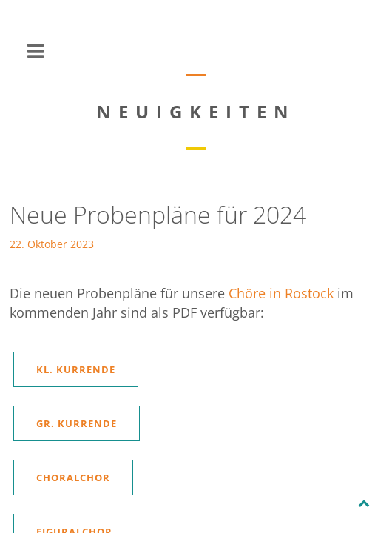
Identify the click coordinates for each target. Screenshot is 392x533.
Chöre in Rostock (281, 293)
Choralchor (73, 477)
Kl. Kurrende (76, 369)
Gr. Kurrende (77, 423)
